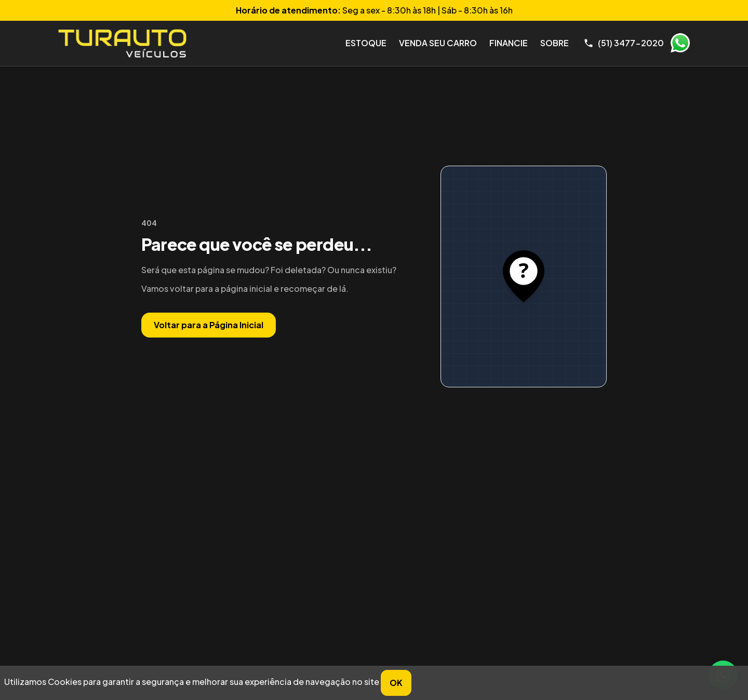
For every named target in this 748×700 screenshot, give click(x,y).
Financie (509, 43)
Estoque (366, 43)
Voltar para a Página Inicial (209, 325)
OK (396, 683)
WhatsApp (680, 43)
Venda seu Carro (438, 43)
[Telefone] (624, 43)
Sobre (555, 43)
